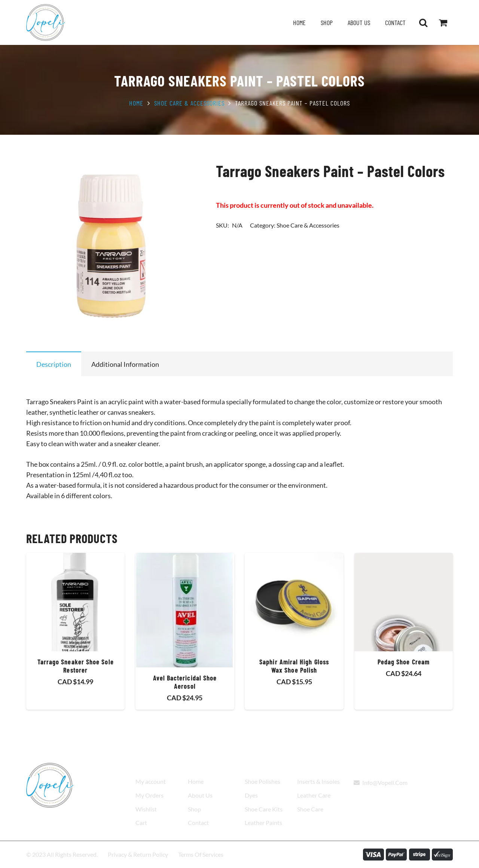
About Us (200, 795)
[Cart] (443, 22)
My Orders (150, 795)
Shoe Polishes (263, 781)
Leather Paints (263, 823)
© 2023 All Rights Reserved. (62, 854)
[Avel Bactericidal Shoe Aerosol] (185, 610)
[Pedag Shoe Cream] (404, 602)
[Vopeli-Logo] (45, 22)
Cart (141, 823)
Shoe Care (310, 809)
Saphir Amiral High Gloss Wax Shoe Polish (294, 666)
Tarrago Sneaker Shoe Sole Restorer (76, 666)
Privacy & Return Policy (138, 854)
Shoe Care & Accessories (189, 103)
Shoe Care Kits (264, 809)
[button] (423, 22)
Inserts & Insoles (318, 781)
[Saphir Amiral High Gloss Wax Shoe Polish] (294, 602)
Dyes (251, 795)
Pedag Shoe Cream (404, 662)
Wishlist (146, 809)
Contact (198, 823)
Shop (194, 809)
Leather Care (314, 795)
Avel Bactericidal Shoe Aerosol (185, 682)
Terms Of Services (201, 854)
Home (136, 103)
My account (151, 781)
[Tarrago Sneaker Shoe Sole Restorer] (75, 602)
